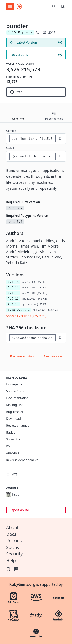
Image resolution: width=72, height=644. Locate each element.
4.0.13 (13, 293)
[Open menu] (10, 6)
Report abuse (19, 510)
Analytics (13, 453)
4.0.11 (13, 304)
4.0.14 (13, 287)
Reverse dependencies (22, 460)
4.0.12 (13, 298)
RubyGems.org (22, 584)
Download (13, 419)
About (12, 527)
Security (14, 554)
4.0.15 (13, 282)
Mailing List (14, 405)
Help (11, 560)
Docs (11, 534)
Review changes (18, 426)
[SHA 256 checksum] (33, 338)
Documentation (17, 398)
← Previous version (20, 356)
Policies (14, 541)
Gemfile (11, 131)
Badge (11, 432)
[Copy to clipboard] (60, 139)
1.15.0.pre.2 (19, 310)
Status (13, 547)
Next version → (55, 356)
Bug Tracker (15, 412)
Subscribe (13, 439)
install (10, 148)
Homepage (14, 384)
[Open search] (54, 6)
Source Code (15, 391)
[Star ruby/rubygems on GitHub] (36, 92)
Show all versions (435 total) (26, 316)
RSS (9, 446)
